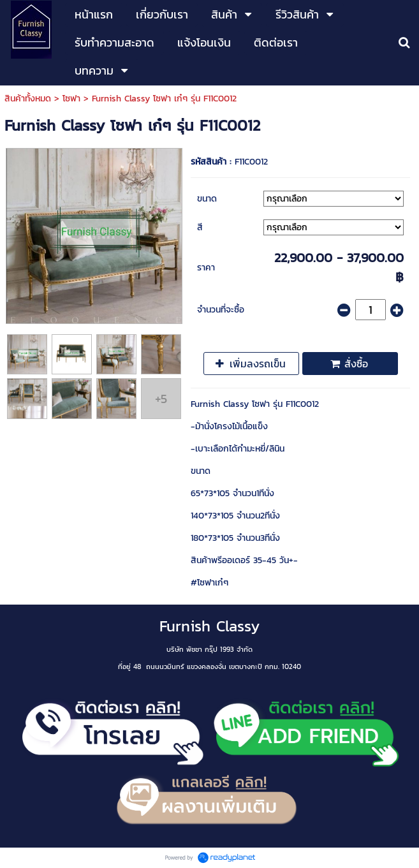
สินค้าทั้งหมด (28, 99)
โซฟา (71, 99)
